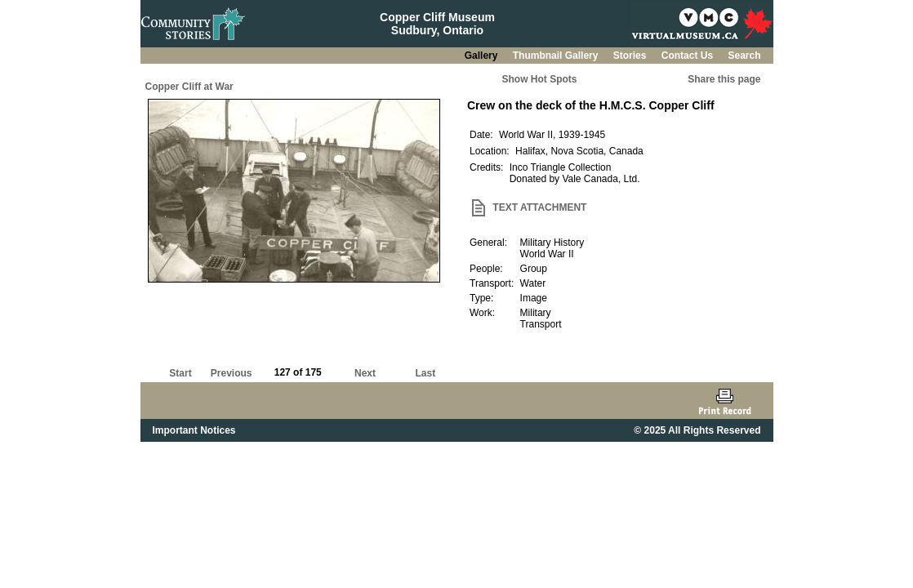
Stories (631, 56)
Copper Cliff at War (189, 87)
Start (180, 373)
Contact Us (689, 56)
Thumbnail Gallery (557, 56)
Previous (232, 373)
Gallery (483, 56)
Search (744, 56)
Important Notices (194, 430)
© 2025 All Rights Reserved (697, 430)
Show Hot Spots (540, 79)
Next (365, 373)
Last (425, 373)
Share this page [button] (724, 79)
